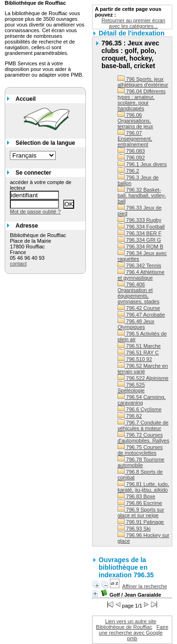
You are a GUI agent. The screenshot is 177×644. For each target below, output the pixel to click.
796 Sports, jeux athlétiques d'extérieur (143, 82)
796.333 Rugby (139, 220)
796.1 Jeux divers (142, 164)
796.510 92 (135, 359)
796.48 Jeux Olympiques (136, 324)
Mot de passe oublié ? (35, 212)
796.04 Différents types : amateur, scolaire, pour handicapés (142, 100)
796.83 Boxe (136, 496)
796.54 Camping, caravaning (142, 400)
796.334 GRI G (139, 240)
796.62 (130, 416)
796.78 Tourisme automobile (141, 462)
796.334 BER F (139, 233)
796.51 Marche (139, 346)
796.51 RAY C (138, 353)
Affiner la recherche (145, 586)
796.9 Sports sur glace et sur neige (141, 512)
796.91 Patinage (141, 522)
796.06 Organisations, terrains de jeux (135, 121)
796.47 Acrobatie (141, 315)
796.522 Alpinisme (143, 378)
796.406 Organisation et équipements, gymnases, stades (139, 293)
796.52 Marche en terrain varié (143, 369)
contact (18, 264)
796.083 (131, 151)
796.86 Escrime (140, 503)
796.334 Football (141, 227)
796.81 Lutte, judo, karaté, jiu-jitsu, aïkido (143, 487)
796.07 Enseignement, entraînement (135, 139)
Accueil (26, 99)
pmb (132, 638)
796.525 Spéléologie (131, 388)
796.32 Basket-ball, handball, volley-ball (142, 195)
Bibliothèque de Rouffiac (124, 627)
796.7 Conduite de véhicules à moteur (143, 425)
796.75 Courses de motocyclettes (140, 450)
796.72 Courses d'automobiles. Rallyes (143, 438)
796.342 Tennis (139, 265)
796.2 (128, 171)
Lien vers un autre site (131, 621)
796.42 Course (139, 308)
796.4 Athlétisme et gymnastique (141, 275)
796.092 (131, 158)
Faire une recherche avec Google (133, 630)
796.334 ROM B (140, 247)
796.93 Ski (134, 529)
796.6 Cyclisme (139, 409)
